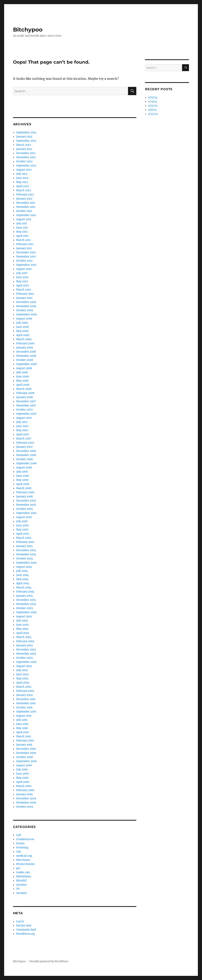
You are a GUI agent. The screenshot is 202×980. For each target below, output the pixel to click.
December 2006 (26, 451)
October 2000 (25, 757)
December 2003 (26, 600)
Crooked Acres (25, 839)
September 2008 (26, 364)
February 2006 (25, 492)
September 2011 (26, 215)
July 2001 (22, 720)
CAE (19, 835)
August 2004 (24, 567)
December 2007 (26, 401)
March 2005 (24, 538)
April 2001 (22, 732)
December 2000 (26, 749)
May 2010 (22, 281)
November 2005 (26, 505)
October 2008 (25, 360)
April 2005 (23, 534)
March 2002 (24, 687)
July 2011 (22, 223)
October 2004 (25, 559)
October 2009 (25, 310)
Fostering (22, 848)
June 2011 (22, 228)
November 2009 (26, 306)
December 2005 (26, 501)
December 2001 (26, 699)
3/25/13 (153, 114)
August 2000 (24, 765)
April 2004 (23, 583)
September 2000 (26, 761)
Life (19, 852)
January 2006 (25, 497)
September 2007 (26, 414)
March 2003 (24, 637)
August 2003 (24, 616)
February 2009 (25, 343)
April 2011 (22, 236)
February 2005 (25, 542)
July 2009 (22, 323)
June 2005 (22, 525)
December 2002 (26, 650)
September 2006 (27, 463)
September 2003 (26, 612)
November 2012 (26, 157)
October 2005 (25, 509)
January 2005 (24, 546)
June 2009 (23, 327)
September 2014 (26, 132)
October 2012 (24, 161)
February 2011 (25, 244)
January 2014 (24, 137)
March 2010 (24, 290)
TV (18, 889)
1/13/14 (153, 102)
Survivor (22, 885)
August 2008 (24, 368)
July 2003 (22, 621)
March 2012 (24, 190)
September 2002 (26, 662)
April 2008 (23, 385)
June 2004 (22, 575)
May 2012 (22, 182)
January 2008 (24, 397)
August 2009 (24, 319)
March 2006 (24, 488)
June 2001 (22, 724)
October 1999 (25, 807)
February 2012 (25, 195)
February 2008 (25, 393)
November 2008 (26, 356)
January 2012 (24, 199)
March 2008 (24, 389)
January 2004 (24, 596)
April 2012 (22, 186)
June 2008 (22, 377)
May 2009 (22, 331)
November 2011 (26, 207)
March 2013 (23, 145)
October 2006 (25, 459)
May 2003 (22, 629)
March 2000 (24, 786)
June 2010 (22, 277)
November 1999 (26, 803)
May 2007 (22, 430)
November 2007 (26, 405)
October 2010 (24, 261)
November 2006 (26, 455)
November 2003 (26, 604)
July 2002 (22, 670)
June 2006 (23, 476)
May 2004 (22, 579)
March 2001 (24, 736)
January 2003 (24, 645)
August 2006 (24, 468)
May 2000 (22, 778)
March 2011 (23, 240)
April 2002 (23, 683)
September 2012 (26, 166)
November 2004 (26, 554)
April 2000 (23, 782)
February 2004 (25, 592)
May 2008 (22, 381)
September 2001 (26, 712)
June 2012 (22, 178)
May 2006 (22, 480)
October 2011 (24, 211)
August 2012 (24, 170)
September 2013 (26, 141)
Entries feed (24, 926)
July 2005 (22, 521)
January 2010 (24, 298)
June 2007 (22, 426)
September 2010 (26, 265)
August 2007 (24, 418)
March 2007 (24, 439)
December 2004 (26, 550)
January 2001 (24, 745)
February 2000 (25, 790)
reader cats (23, 872)
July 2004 (22, 571)
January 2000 (24, 794)
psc (18, 868)
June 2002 (22, 674)
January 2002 (24, 695)
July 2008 (22, 372)
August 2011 (24, 219)
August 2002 (24, 666)
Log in (20, 921)
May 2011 (22, 232)
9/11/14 (153, 97)
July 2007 (22, 422)
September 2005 (26, 513)
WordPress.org (26, 934)
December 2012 (26, 153)
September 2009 (27, 314)
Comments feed (26, 930)
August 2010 (24, 269)
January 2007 (24, 447)
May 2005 (22, 530)
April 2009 (23, 335)
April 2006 (23, 484)
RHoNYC (22, 881)
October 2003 (24, 608)
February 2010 (25, 294)
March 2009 (24, 339)
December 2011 (26, 203)
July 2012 (22, 174)
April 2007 (23, 434)
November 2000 (26, 753)
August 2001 (24, 716)
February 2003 (25, 641)
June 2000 (22, 774)
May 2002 (22, 679)
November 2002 (26, 654)
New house (23, 860)
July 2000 (22, 770)
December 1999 (26, 798)
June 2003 (22, 625)
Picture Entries (25, 864)
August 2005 (24, 517)
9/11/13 (153, 106)
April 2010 (22, 286)
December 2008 (26, 352)
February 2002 (25, 691)
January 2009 (25, 348)
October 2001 (24, 707)
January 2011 (24, 248)
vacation (22, 893)
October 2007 (25, 410)
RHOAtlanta (24, 876)
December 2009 (26, 302)
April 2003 (23, 633)
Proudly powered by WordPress (49, 961)
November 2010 (26, 257)
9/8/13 (152, 110)
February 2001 (25, 741)
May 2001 (22, 728)
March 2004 (24, 588)
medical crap (24, 856)
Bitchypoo (28, 30)
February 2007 (25, 443)
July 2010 (22, 273)
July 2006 (22, 472)
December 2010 (26, 252)
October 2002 (25, 658)
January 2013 (24, 149)
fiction (20, 843)
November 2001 (26, 703)
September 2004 (26, 563)
